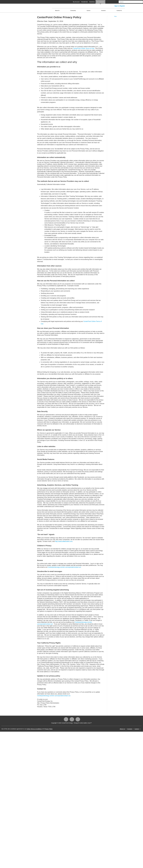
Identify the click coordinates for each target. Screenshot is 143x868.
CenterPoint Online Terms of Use (84, 48)
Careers (89, 11)
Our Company (100, 2)
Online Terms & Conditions (34, 729)
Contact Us (119, 11)
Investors (104, 11)
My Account (76, 2)
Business (92, 2)
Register (122, 6)
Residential (84, 2)
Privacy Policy (49, 729)
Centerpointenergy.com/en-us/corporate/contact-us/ (64, 567)
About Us (57, 11)
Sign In (117, 6)
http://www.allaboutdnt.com (64, 541)
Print (115, 16)
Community (73, 11)
